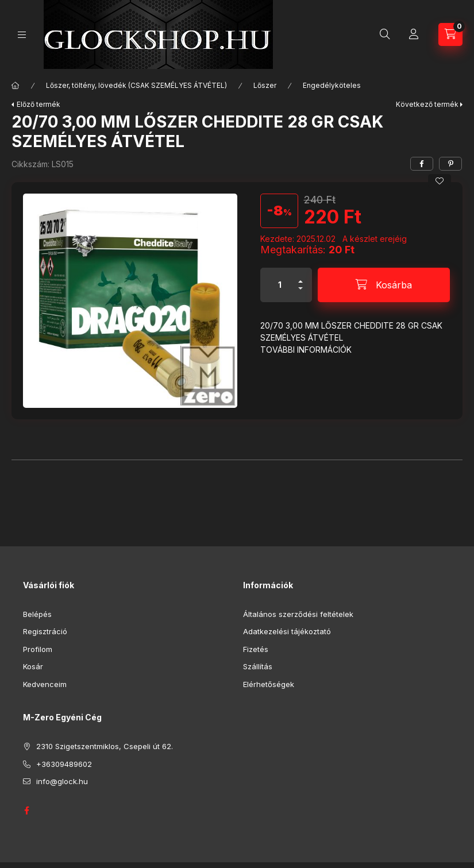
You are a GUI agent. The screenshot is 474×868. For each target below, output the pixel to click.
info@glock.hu (62, 781)
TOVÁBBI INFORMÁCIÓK (306, 350)
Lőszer (265, 85)
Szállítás (258, 666)
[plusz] (300, 277)
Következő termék (427, 104)
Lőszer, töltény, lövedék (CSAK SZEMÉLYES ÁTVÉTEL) (136, 85)
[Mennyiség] (280, 285)
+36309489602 (64, 764)
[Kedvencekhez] (440, 181)
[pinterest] (450, 164)
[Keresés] (385, 34)
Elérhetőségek (269, 684)
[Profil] (414, 34)
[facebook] (422, 164)
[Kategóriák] (22, 35)
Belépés (37, 614)
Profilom (38, 649)
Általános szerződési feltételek (298, 614)
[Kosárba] (384, 285)
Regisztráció (45, 631)
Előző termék (38, 104)
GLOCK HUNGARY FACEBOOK (26, 811)
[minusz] (300, 293)
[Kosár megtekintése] (450, 34)
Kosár (33, 666)
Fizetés (256, 649)
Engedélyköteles (332, 85)
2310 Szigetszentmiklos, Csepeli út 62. (105, 746)
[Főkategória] (16, 86)
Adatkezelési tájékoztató (287, 631)
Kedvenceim (45, 684)
